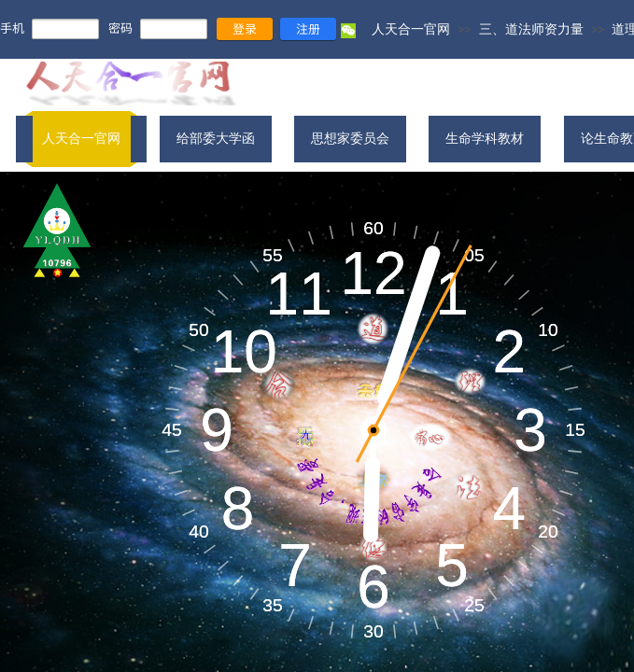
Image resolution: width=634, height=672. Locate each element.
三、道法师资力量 (531, 29)
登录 (245, 28)
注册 (308, 28)
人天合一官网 (411, 29)
